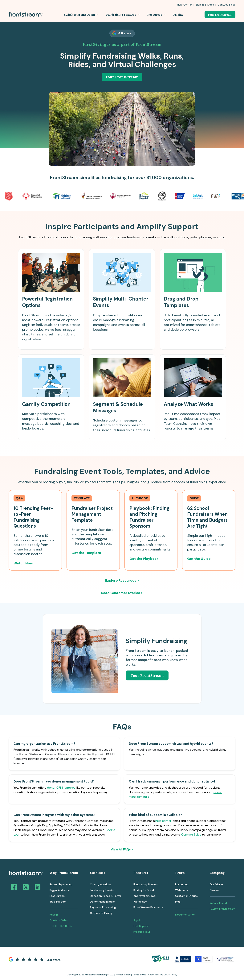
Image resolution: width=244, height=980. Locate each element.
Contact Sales (191, 835)
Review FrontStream (223, 909)
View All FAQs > (122, 849)
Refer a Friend (218, 903)
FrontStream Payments (148, 907)
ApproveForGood (144, 896)
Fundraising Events (102, 890)
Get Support (142, 926)
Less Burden (57, 896)
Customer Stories (186, 896)
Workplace (140, 902)
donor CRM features (61, 788)
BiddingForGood (144, 890)
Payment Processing (103, 907)
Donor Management (103, 902)
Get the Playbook (144, 559)
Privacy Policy (123, 975)
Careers (215, 890)
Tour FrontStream (220, 15)
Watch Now (23, 563)
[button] (81, 15)
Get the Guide (199, 559)
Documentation (185, 915)
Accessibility (155, 975)
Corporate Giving (101, 913)
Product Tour (142, 932)
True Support (58, 902)
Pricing (54, 915)
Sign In (200, 5)
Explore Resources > (122, 580)
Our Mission (217, 884)
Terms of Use (139, 975)
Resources (182, 884)
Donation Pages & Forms (106, 896)
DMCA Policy (170, 975)
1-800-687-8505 (61, 926)
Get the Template (86, 553)
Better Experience (61, 884)
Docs (211, 5)
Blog (178, 902)
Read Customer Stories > (122, 593)
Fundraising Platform (146, 884)
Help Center (185, 5)
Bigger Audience (60, 890)
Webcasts (182, 890)
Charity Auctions (101, 884)
